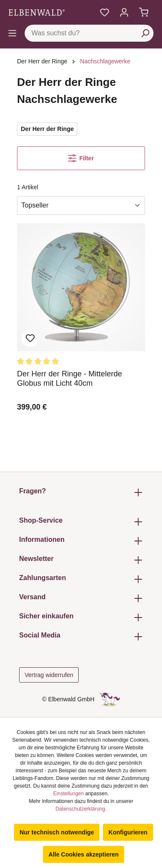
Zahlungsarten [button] (81, 579)
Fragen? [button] (81, 492)
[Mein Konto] (124, 12)
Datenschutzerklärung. (81, 809)
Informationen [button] (81, 541)
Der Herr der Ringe (47, 129)
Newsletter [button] (81, 560)
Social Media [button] (81, 636)
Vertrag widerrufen (49, 675)
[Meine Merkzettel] (105, 12)
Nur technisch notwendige (57, 832)
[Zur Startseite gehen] (37, 12)
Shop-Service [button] (81, 522)
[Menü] (12, 33)
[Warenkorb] (144, 12)
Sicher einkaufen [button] (81, 617)
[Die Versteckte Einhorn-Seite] (110, 699)
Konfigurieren (128, 832)
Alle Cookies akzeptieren (84, 854)
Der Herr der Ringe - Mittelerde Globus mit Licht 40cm (70, 379)
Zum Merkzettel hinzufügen (30, 338)
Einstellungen (68, 794)
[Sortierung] (81, 205)
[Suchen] (145, 33)
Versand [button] (81, 598)
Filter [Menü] (81, 158)
